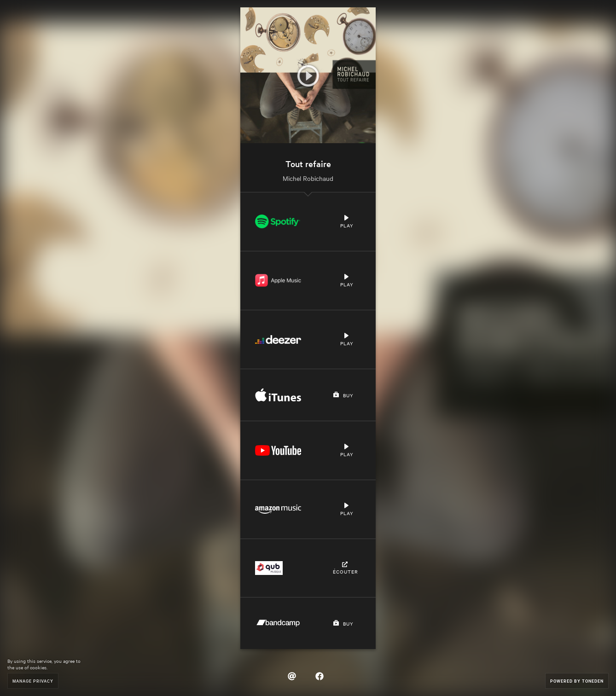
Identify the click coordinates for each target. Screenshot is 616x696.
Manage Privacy (33, 681)
